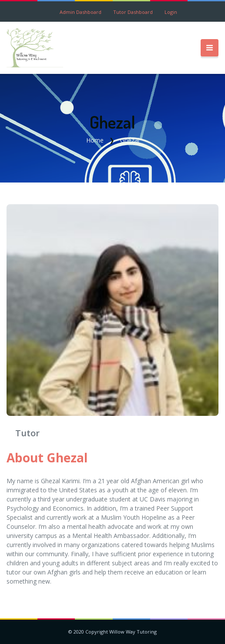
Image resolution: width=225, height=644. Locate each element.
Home (95, 140)
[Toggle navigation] (210, 48)
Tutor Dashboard (133, 12)
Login (171, 12)
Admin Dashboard (81, 12)
